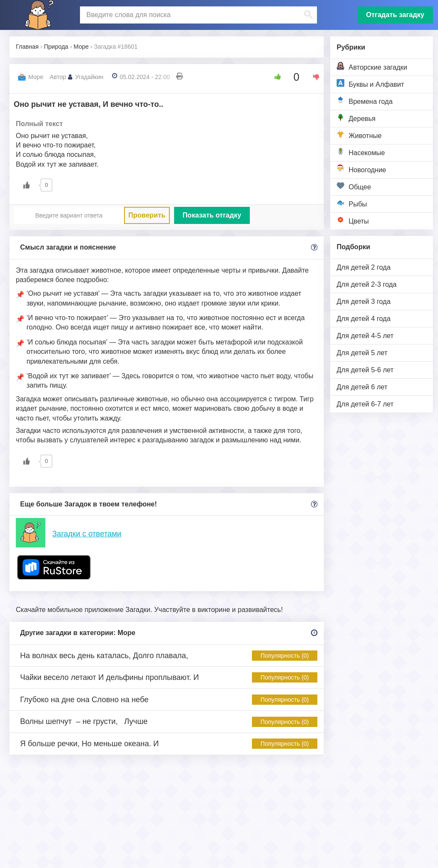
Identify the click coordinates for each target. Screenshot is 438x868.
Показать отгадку (212, 215)
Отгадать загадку (395, 15)
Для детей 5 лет (362, 353)
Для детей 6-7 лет (365, 404)
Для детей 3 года (364, 302)
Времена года (365, 101)
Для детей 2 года (364, 267)
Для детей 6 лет (362, 387)
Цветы (353, 220)
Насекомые (361, 152)
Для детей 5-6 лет (365, 370)
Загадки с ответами (87, 534)
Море (36, 77)
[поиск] (197, 15)
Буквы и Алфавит (370, 84)
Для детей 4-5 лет (365, 336)
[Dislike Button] (313, 77)
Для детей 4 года (364, 319)
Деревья (356, 118)
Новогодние (361, 169)
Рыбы (352, 203)
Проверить (147, 215)
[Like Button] (275, 77)
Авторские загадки (372, 66)
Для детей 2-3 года (367, 284)
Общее (354, 186)
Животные (359, 135)
